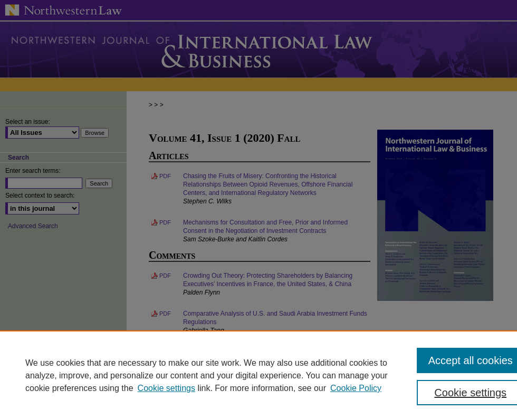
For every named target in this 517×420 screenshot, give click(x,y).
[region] (258, 375)
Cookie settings (166, 388)
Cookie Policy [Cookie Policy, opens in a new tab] (356, 388)
